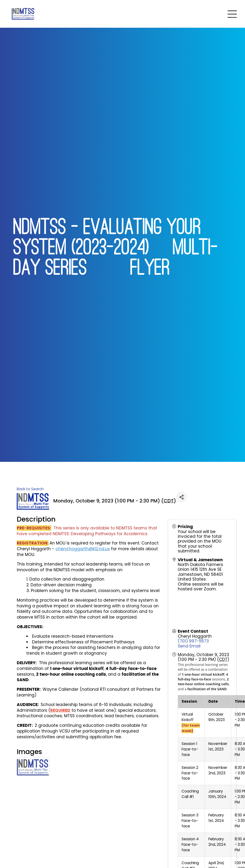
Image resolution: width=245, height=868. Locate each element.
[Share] (181, 497)
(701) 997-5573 (193, 641)
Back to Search (30, 489)
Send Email (189, 646)
